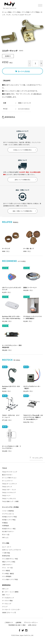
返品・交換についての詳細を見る (24, 211)
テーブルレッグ (7, 604)
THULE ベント (6, 495)
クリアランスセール (8, 514)
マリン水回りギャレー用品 (10, 559)
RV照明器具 (6, 526)
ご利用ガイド (9, 622)
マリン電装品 (6, 570)
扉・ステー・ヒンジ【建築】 (11, 592)
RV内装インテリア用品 (9, 520)
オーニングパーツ (7, 481)
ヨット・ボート (7, 547)
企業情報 (18, 622)
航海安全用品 (6, 556)
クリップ (5, 607)
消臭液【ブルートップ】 (9, 612)
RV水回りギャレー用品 (9, 529)
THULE (4, 468)
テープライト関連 (7, 601)
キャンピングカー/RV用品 (10, 507)
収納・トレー (6, 595)
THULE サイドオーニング (10, 472)
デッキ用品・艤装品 (8, 573)
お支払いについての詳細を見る (25, 150)
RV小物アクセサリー (8, 531)
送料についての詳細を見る (25, 180)
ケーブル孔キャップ (8, 598)
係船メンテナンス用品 (9, 562)
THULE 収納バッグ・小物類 (10, 501)
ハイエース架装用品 (8, 511)
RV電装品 (5, 523)
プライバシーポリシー (31, 622)
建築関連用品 (9, 117)
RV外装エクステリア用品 (9, 517)
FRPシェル (5, 537)
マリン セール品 (7, 568)
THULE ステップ (7, 487)
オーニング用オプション (9, 478)
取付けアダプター (7, 475)
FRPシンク (5, 589)
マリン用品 (6, 543)
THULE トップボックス (9, 498)
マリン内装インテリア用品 (10, 579)
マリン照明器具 (7, 576)
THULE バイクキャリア (9, 492)
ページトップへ (36, 458)
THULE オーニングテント (10, 484)
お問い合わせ (32, 625)
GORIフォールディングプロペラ (11, 550)
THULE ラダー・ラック (9, 490)
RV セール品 (6, 534)
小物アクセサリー (7, 565)
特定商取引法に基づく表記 (17, 625)
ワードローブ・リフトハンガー (11, 609)
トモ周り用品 (6, 553)
